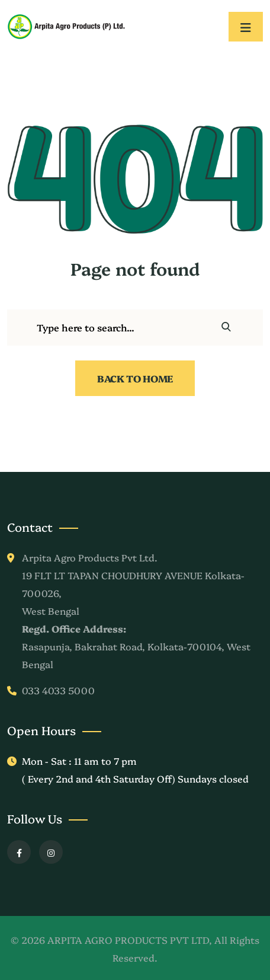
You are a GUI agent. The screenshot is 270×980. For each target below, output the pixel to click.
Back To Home (135, 378)
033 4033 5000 (58, 690)
